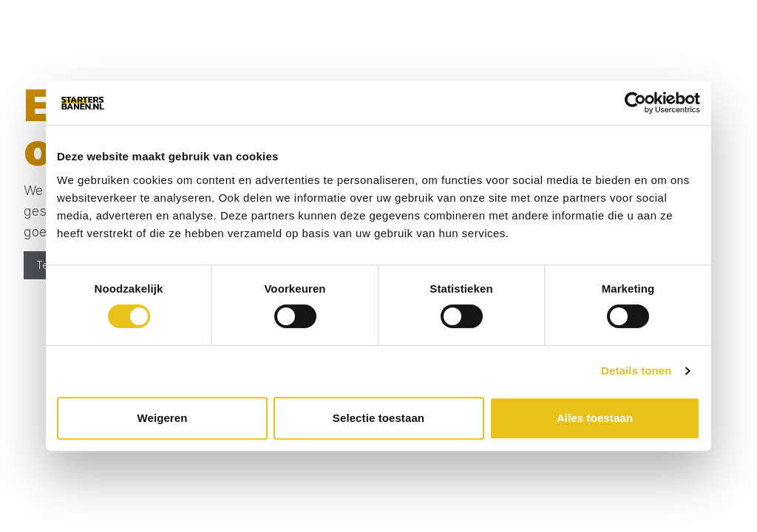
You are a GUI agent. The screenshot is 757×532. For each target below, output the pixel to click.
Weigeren (162, 418)
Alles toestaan (595, 418)
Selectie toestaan (378, 418)
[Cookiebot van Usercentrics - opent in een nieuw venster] (635, 103)
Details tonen (636, 371)
